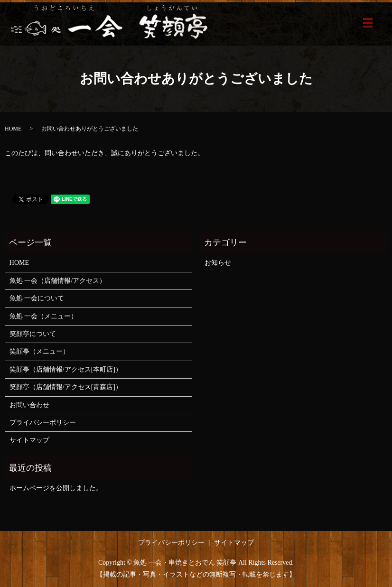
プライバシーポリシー (43, 423)
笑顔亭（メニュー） (39, 351)
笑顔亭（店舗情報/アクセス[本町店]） (66, 369)
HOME (13, 129)
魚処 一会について (37, 298)
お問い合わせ (29, 405)
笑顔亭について (33, 334)
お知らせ (218, 263)
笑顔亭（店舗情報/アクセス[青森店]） (66, 387)
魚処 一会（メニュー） (44, 316)
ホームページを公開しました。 (56, 488)
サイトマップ (29, 440)
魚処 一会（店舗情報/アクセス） (58, 281)
